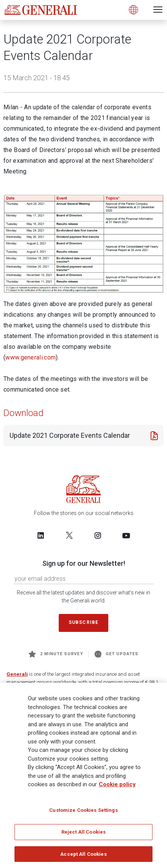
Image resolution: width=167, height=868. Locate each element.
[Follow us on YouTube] (126, 535)
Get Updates (117, 654)
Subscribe (83, 622)
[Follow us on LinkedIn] (41, 535)
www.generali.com (31, 357)
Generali (17, 674)
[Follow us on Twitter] (69, 535)
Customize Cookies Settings (83, 812)
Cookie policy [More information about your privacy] (117, 787)
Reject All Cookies (83, 834)
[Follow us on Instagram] (98, 535)
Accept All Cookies (83, 856)
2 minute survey (56, 654)
